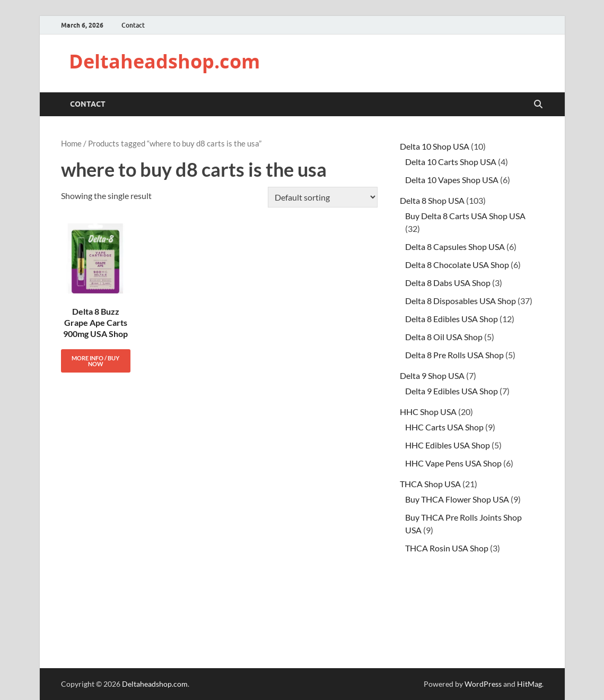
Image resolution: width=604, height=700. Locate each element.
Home (71, 143)
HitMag (529, 684)
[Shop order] (323, 197)
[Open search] (538, 105)
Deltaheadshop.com (164, 61)
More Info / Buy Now (95, 361)
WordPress (483, 684)
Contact (133, 25)
